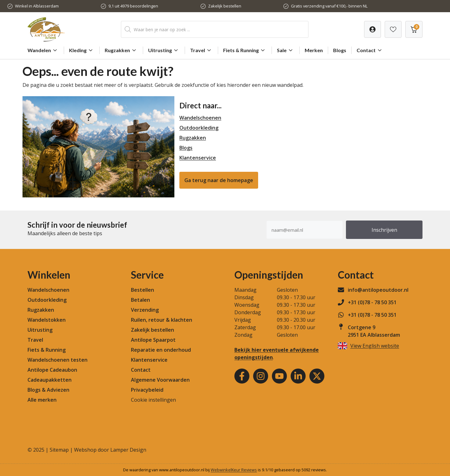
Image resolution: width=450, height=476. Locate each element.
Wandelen (43, 50)
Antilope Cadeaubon (52, 370)
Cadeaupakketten (50, 380)
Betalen (140, 300)
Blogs (340, 50)
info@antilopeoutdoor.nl (378, 290)
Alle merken (42, 400)
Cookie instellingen (153, 400)
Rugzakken (121, 50)
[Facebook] (242, 376)
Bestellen (142, 290)
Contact (370, 50)
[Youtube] (279, 376)
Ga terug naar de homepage (219, 180)
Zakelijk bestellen (225, 6)
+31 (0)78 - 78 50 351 (372, 302)
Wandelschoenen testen (57, 360)
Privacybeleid (147, 390)
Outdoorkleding (199, 128)
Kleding (82, 50)
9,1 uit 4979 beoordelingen (133, 6)
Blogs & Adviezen (48, 390)
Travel (201, 50)
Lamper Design (128, 450)
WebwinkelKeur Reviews (234, 470)
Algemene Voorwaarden (160, 380)
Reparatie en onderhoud (161, 350)
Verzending (145, 310)
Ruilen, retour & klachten (162, 320)
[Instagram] (261, 376)
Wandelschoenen (200, 118)
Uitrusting (164, 50)
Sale (286, 50)
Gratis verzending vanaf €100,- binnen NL (329, 6)
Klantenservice (198, 158)
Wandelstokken (47, 320)
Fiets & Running (245, 50)
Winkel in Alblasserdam (37, 6)
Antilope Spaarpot (153, 340)
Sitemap (59, 450)
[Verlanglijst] (372, 29)
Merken (314, 50)
